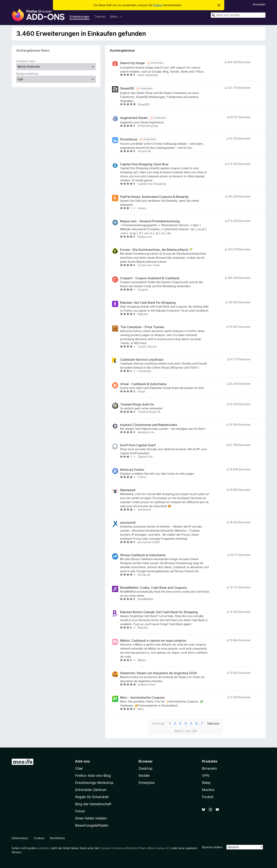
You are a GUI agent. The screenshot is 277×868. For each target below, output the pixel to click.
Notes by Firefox (132, 470)
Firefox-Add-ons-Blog (93, 776)
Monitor (208, 790)
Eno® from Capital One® (138, 445)
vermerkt (44, 848)
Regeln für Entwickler (92, 797)
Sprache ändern (212, 847)
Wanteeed (128, 490)
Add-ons (82, 761)
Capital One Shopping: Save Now (144, 164)
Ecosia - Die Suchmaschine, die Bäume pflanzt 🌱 (156, 250)
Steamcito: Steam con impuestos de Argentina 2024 (158, 673)
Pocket (208, 797)
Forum (80, 811)
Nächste (213, 723)
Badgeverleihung (27, 74)
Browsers (209, 768)
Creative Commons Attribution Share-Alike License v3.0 (135, 848)
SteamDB (127, 88)
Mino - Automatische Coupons (142, 698)
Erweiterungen (80, 17)
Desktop (145, 768)
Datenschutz (20, 838)
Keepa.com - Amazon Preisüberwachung (150, 221)
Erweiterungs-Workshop (94, 783)
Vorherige (158, 723)
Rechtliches (57, 838)
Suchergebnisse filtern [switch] (33, 50)
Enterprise (147, 783)
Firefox (158, 5)
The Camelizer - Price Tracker (142, 327)
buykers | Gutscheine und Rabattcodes (149, 425)
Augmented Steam (134, 118)
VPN (206, 776)
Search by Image (132, 63)
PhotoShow (129, 139)
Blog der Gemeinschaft (93, 804)
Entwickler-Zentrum (91, 790)
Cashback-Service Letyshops (142, 360)
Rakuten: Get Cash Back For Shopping (148, 303)
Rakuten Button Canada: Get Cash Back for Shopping (159, 612)
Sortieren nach (26, 61)
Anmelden (259, 4)
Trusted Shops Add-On (137, 404)
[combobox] (238, 15)
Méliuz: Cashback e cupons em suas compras (153, 641)
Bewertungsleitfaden (92, 825)
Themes (100, 17)
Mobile (144, 776)
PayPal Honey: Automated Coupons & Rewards (154, 197)
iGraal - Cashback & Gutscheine (143, 384)
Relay (206, 783)
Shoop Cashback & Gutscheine (143, 555)
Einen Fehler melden (91, 818)
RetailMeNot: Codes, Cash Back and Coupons (153, 588)
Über (79, 768)
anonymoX (128, 523)
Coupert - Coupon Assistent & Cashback (150, 278)
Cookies (39, 838)
